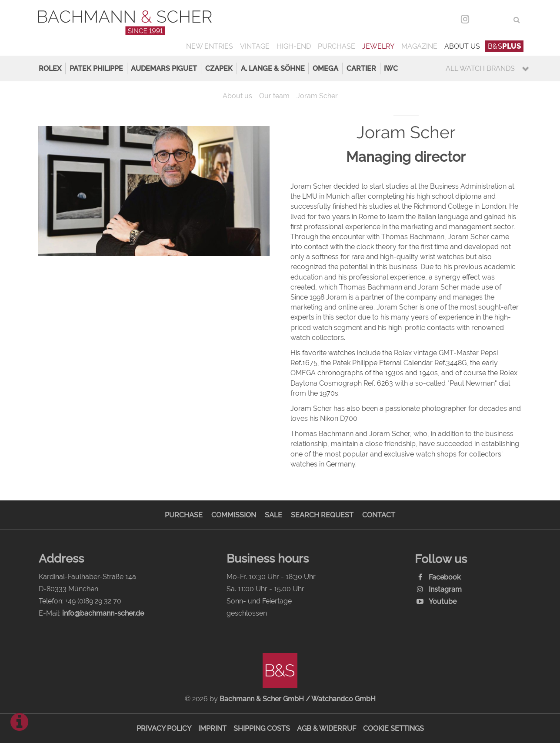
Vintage (255, 46)
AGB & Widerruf (327, 728)
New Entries (210, 46)
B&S (505, 46)
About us (462, 46)
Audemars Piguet (164, 68)
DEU (483, 20)
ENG (501, 20)
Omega (325, 68)
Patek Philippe (96, 68)
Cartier (361, 68)
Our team (274, 96)
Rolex (50, 68)
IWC (391, 68)
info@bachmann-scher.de (103, 613)
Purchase (337, 46)
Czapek (219, 68)
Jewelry (378, 46)
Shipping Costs (262, 728)
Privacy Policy (164, 728)
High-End (294, 46)
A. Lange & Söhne (273, 68)
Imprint (212, 728)
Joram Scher (317, 96)
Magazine (419, 46)
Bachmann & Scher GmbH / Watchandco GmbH (298, 699)
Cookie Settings (393, 728)
